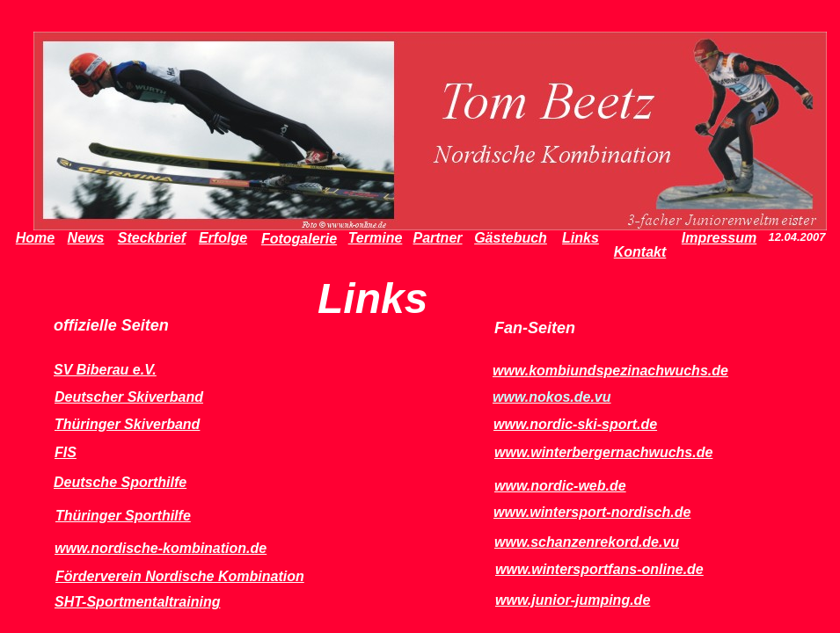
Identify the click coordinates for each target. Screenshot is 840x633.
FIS (66, 452)
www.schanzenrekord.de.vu (587, 542)
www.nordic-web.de (560, 486)
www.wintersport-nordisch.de (592, 512)
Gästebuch (511, 238)
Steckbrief (152, 238)
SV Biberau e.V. (105, 370)
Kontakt (640, 252)
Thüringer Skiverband (127, 424)
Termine (376, 238)
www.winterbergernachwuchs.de (603, 452)
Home (35, 238)
